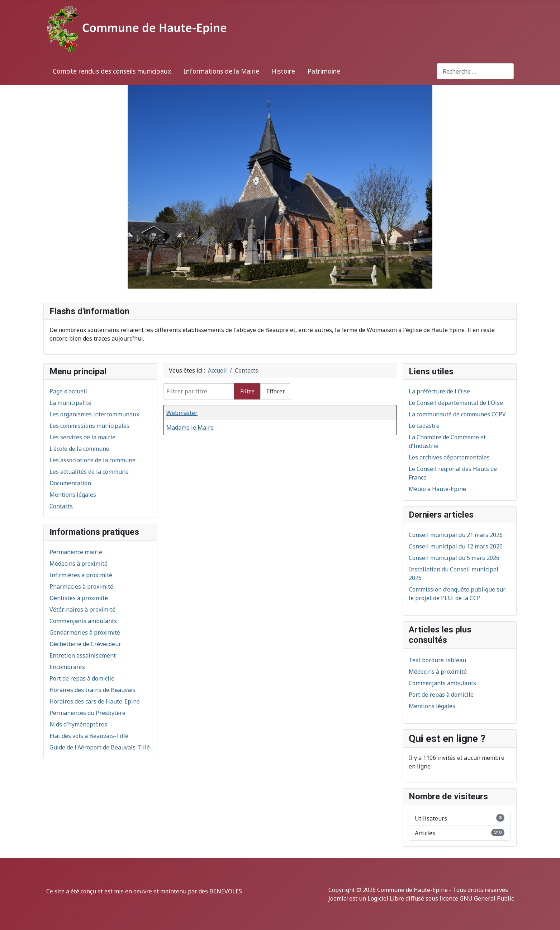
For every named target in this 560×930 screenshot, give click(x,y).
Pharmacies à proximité (81, 586)
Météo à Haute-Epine (437, 489)
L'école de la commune (79, 449)
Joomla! (338, 898)
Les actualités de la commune (89, 472)
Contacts (61, 506)
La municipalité (70, 403)
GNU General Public (487, 898)
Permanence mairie (76, 552)
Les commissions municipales (89, 426)
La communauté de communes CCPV (457, 414)
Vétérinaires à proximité (82, 609)
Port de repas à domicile (82, 678)
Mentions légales (73, 495)
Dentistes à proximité (79, 598)
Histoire (283, 71)
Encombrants (67, 667)
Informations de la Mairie (221, 71)
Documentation (70, 483)
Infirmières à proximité (81, 575)
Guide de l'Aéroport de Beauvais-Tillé (100, 747)
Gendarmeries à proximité (85, 632)
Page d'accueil (68, 391)
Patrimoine (324, 71)
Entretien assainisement (83, 655)
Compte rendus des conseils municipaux (112, 71)
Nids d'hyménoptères (78, 724)
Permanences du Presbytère (87, 713)
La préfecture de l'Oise (439, 391)
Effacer (276, 391)
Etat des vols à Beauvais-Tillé (89, 736)
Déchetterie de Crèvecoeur (85, 644)
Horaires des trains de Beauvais (92, 690)
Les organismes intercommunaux (94, 414)
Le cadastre (424, 426)
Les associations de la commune (92, 460)
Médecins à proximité (79, 564)
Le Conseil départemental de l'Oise (456, 403)
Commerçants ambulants (83, 621)
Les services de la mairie (82, 437)
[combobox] (475, 71)
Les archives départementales (449, 457)
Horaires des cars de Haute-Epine (95, 701)
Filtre (247, 391)
